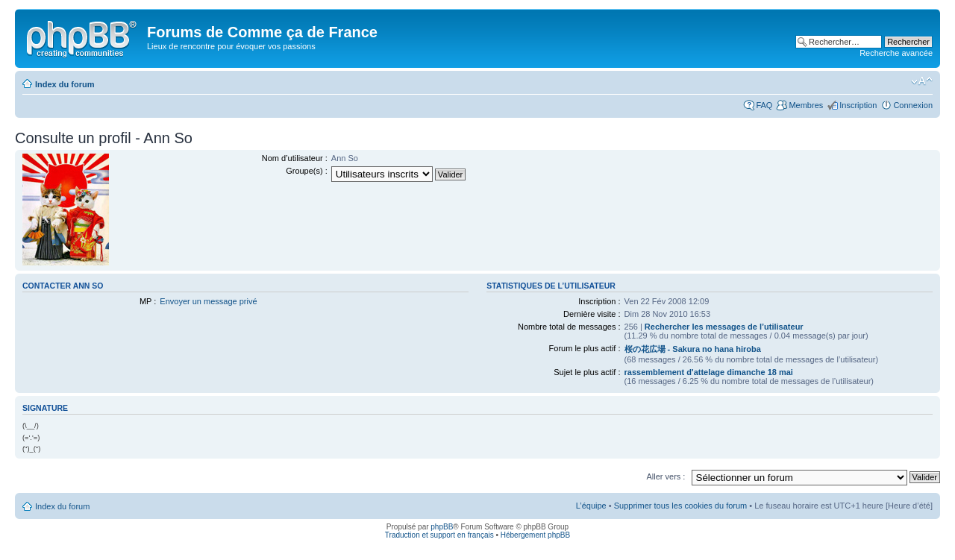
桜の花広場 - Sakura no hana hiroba (693, 349)
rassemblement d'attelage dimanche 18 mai (709, 372)
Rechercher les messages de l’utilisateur (724, 327)
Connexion (913, 105)
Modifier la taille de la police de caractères (922, 81)
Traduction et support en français (439, 535)
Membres (806, 105)
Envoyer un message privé (208, 301)
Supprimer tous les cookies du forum (681, 506)
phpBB (442, 527)
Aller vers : (666, 476)
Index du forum (65, 84)
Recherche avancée (896, 53)
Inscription (858, 105)
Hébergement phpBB (535, 535)
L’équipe (591, 506)
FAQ (764, 105)
